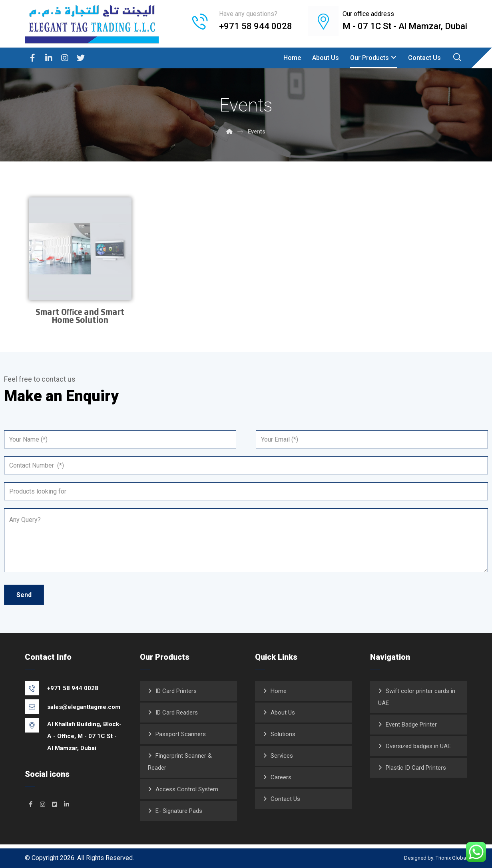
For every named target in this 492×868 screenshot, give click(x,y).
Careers (281, 777)
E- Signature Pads (179, 810)
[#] (31, 804)
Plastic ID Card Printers (416, 767)
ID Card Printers (176, 691)
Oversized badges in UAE (418, 746)
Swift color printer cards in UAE (417, 697)
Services (282, 755)
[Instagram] (65, 58)
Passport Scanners (181, 734)
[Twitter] (81, 58)
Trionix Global (451, 857)
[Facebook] (33, 58)
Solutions (283, 734)
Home (279, 691)
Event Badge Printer (411, 724)
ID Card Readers (177, 712)
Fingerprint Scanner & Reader (180, 761)
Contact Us (285, 798)
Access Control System (187, 789)
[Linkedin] (49, 58)
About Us (283, 712)
